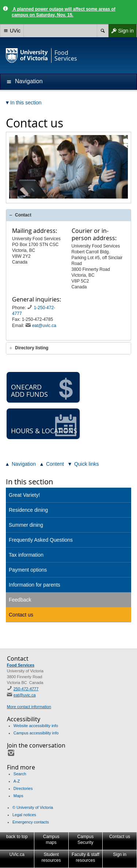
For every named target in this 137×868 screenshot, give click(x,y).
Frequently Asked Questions (41, 540)
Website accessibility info (36, 726)
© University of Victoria (33, 807)
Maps (18, 796)
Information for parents (35, 585)
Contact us (21, 615)
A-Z (17, 781)
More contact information (29, 707)
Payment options (28, 570)
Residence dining (28, 510)
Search (20, 774)
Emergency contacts (31, 822)
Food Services (21, 665)
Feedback (20, 600)
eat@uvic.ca (44, 326)
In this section (29, 482)
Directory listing (32, 348)
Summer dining (26, 525)
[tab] (68, 215)
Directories (23, 788)
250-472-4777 (26, 689)
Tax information (26, 555)
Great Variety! (24, 495)
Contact (23, 215)
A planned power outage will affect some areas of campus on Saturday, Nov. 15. (64, 12)
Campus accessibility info (36, 733)
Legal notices (24, 815)
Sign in (121, 31)
